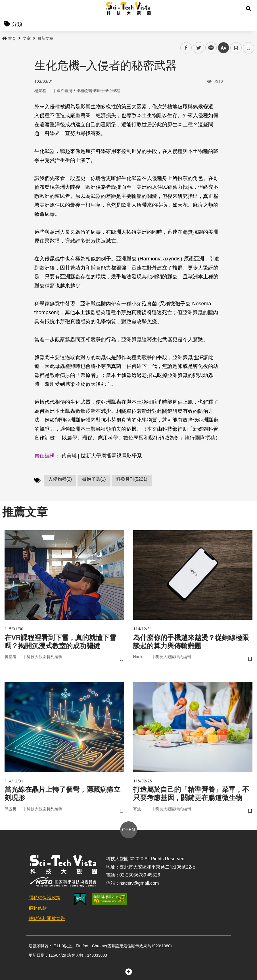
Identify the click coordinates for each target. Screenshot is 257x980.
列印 (236, 48)
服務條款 (38, 908)
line (209, 48)
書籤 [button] (248, 48)
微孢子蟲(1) (94, 479)
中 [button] (223, 48)
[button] (248, 9)
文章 (27, 38)
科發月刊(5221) (132, 479)
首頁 (9, 38)
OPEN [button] (128, 830)
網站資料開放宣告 (47, 918)
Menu (9, 9)
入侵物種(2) (60, 479)
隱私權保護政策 (45, 898)
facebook (186, 48)
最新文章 (45, 38)
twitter (199, 48)
